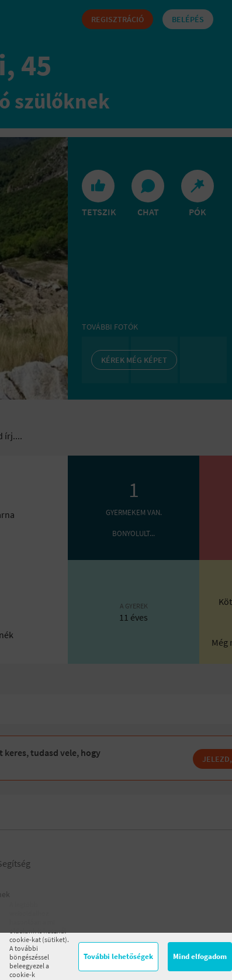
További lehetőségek (118, 956)
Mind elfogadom (200, 956)
